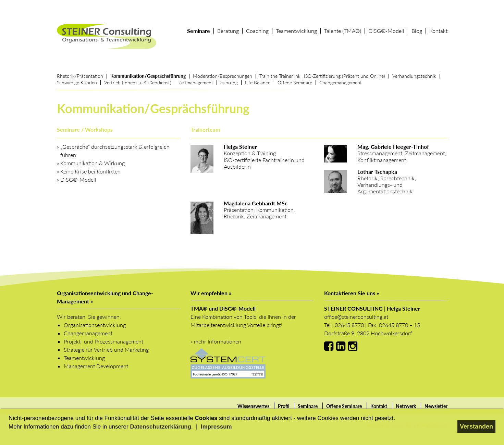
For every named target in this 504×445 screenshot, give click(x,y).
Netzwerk (406, 406)
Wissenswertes (253, 406)
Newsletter (436, 406)
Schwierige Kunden (77, 82)
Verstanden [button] (476, 426)
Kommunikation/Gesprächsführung (148, 76)
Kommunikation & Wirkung (93, 163)
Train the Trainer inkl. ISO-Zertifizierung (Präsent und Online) (322, 76)
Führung (229, 82)
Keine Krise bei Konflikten (90, 171)
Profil (284, 406)
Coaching (257, 31)
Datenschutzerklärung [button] (161, 427)
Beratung (228, 31)
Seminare (199, 31)
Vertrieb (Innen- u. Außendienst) (138, 82)
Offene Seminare (295, 82)
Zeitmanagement (196, 82)
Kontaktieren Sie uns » (352, 293)
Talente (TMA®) (343, 31)
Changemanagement (341, 82)
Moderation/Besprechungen (223, 76)
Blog (417, 31)
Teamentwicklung (296, 31)
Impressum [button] (216, 427)
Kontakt (438, 31)
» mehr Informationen (216, 341)
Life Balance (258, 82)
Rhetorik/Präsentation (80, 76)
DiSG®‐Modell (386, 31)
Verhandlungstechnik (414, 76)
